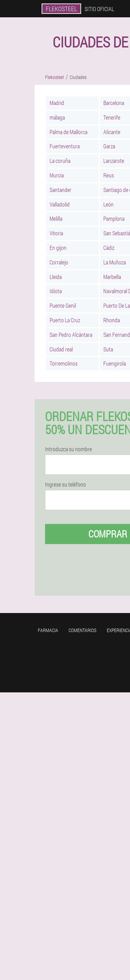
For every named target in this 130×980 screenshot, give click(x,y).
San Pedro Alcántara (71, 335)
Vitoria (56, 233)
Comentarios (83, 630)
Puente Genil (63, 305)
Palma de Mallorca (68, 132)
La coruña (60, 161)
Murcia (57, 175)
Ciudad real (61, 349)
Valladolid (60, 204)
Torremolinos (64, 363)
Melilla (56, 218)
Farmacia (48, 630)
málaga (57, 117)
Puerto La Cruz (65, 320)
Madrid (57, 103)
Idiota (56, 291)
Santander (60, 190)
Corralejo (59, 262)
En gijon (58, 248)
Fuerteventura (65, 146)
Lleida (56, 277)
